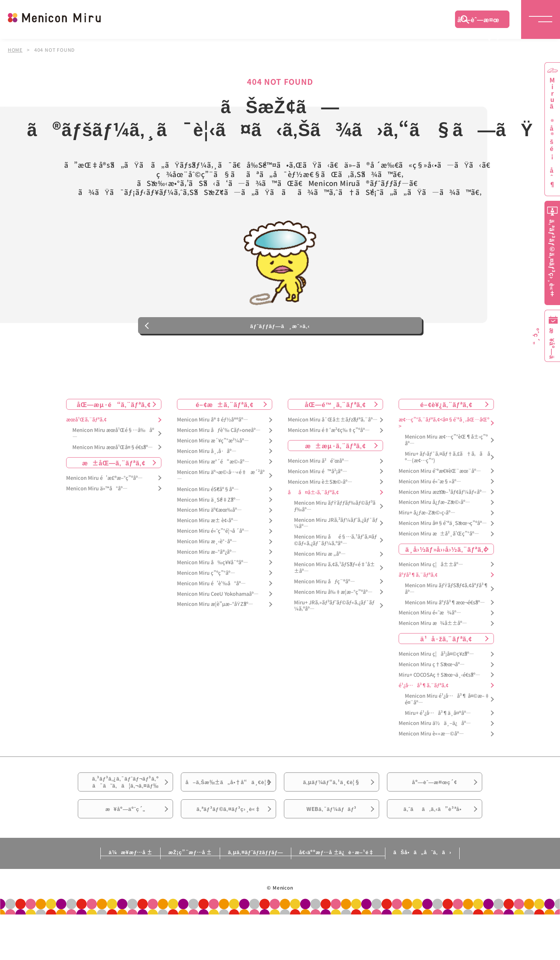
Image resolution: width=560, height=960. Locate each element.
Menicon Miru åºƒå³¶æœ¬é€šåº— (445, 624)
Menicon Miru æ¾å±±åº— (433, 645)
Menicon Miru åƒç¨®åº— (325, 603)
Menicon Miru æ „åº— (320, 575)
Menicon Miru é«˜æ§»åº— (430, 503)
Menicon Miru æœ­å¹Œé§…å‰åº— (113, 455)
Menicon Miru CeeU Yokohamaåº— (218, 615)
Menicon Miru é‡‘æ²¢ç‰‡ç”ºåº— (329, 452)
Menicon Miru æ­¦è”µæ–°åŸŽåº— (215, 626)
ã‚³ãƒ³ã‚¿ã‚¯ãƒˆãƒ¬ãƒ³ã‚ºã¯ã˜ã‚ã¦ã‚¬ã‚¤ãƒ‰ (126, 807)
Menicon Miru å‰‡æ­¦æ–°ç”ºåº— (333, 613)
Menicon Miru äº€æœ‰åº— (209, 532)
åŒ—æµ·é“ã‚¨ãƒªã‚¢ (114, 426)
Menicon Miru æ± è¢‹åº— (207, 542)
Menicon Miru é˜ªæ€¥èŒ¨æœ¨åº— (440, 492)
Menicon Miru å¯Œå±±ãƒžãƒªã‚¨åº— (333, 441)
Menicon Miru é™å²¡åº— (318, 493)
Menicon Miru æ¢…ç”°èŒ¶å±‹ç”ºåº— (446, 462)
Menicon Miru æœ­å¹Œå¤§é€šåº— (113, 469)
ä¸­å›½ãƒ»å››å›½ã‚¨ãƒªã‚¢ (446, 570)
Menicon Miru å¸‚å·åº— (207, 473)
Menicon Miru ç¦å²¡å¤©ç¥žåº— (436, 675)
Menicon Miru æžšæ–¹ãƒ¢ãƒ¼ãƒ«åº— (443, 513)
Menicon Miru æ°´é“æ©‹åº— (213, 483)
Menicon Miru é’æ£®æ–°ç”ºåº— (104, 499)
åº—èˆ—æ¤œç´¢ (478, 21)
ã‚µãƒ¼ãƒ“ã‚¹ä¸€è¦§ (331, 807)
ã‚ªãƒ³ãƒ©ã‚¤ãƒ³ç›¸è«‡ (228, 851)
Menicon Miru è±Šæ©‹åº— (320, 503)
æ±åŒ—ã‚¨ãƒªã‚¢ (114, 484)
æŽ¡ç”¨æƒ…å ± (174, 897)
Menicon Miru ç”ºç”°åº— (206, 594)
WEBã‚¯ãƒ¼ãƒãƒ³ (332, 851)
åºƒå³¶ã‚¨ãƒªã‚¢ (418, 596)
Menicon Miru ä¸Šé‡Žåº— (209, 521)
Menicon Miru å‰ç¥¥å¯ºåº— (213, 584)
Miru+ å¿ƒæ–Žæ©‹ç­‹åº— (427, 534)
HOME (15, 50)
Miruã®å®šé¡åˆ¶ (552, 133)
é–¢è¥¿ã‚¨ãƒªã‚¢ (446, 426)
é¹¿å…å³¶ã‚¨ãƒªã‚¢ (423, 707)
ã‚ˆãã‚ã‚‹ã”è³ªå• (435, 851)
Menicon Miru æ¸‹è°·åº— (207, 563)
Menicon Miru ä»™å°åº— (97, 510)
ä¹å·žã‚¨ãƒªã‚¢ (446, 660)
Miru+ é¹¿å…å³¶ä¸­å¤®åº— (438, 734)
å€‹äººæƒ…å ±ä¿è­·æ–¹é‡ (352, 897)
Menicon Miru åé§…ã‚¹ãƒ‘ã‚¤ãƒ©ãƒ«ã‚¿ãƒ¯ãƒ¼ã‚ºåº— (335, 562)
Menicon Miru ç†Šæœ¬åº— (432, 686)
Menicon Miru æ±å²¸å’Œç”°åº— (439, 555)
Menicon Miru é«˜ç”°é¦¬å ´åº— (213, 552)
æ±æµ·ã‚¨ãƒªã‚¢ (336, 467)
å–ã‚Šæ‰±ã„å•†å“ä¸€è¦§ (228, 812)
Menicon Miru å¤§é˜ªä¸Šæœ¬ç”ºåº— (443, 545)
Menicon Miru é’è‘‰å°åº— (211, 605)
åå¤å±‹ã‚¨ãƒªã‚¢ (313, 514)
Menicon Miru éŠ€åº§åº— (208, 511)
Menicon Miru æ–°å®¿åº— (207, 573)
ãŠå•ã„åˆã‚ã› (452, 897)
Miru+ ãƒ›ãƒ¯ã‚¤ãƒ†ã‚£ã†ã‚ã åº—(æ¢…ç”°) (447, 479)
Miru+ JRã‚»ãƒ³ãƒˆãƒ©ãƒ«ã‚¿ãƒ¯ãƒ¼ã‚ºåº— (334, 627)
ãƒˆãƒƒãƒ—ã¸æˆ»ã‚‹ (280, 344)
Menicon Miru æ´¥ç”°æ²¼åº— (213, 462)
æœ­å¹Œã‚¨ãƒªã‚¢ (86, 441)
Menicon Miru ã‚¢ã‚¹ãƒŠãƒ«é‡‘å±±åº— (334, 589)
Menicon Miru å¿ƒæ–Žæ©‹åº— (434, 524)
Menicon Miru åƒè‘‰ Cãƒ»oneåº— (219, 452)
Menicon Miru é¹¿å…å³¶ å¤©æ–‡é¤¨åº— (447, 721)
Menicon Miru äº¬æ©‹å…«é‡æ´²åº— (221, 497)
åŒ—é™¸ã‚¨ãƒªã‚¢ (335, 426)
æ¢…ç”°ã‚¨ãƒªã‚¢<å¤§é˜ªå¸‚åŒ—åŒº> (444, 445)
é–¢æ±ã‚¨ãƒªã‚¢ (225, 426)
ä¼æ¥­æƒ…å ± (100, 897)
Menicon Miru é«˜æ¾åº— (430, 634)
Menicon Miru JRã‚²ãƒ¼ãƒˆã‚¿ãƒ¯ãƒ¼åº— (336, 545)
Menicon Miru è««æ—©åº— (431, 756)
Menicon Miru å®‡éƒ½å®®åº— (213, 441)
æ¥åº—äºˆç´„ (125, 851)
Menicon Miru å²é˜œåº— (318, 482)
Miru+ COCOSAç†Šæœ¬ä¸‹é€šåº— (439, 696)
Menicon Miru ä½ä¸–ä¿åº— (435, 745)
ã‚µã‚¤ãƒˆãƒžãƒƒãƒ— (254, 897)
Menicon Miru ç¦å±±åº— (431, 586)
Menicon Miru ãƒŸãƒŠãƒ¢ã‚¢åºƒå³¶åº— (447, 610)
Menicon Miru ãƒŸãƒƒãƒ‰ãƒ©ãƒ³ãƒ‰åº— (335, 528)
